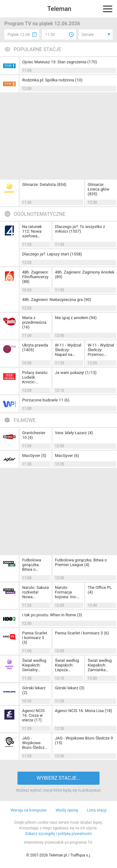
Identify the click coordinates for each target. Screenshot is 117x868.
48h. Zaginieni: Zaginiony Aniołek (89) (85, 274)
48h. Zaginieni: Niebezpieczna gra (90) (57, 300)
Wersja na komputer (29, 810)
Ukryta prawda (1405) (35, 347)
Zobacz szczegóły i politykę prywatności (59, 834)
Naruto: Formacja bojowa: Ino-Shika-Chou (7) (68, 592)
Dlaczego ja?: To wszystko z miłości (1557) (80, 229)
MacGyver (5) (34, 456)
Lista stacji (97, 810)
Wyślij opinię (67, 810)
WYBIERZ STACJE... (58, 778)
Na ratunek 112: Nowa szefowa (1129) (32, 231)
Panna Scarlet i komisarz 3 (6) (82, 633)
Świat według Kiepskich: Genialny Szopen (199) (34, 665)
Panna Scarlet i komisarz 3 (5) (35, 638)
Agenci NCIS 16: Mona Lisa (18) (83, 711)
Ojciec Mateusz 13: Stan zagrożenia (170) (60, 62)
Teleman (59, 9)
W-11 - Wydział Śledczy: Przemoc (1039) (101, 350)
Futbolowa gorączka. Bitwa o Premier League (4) (81, 562)
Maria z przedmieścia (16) (34, 322)
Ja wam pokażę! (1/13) (76, 373)
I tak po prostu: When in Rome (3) (52, 615)
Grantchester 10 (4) (34, 435)
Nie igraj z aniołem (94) (76, 318)
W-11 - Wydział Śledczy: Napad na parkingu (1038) (68, 350)
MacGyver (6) (67, 456)
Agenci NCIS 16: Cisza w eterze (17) (33, 715)
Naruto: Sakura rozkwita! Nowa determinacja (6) (36, 592)
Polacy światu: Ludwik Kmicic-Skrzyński (35, 377)
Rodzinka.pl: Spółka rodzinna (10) (52, 80)
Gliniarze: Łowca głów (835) (98, 189)
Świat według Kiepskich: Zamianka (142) (100, 665)
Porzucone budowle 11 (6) (46, 400)
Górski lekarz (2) (34, 690)
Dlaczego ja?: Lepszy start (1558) (52, 254)
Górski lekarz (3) (70, 688)
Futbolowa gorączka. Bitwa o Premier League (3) (32, 565)
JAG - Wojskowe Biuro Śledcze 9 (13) (34, 743)
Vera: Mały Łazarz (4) (74, 433)
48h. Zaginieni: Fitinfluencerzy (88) (35, 277)
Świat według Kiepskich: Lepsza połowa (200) (67, 665)
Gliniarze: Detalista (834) (44, 184)
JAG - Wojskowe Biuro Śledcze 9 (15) (84, 740)
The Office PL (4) (100, 590)
